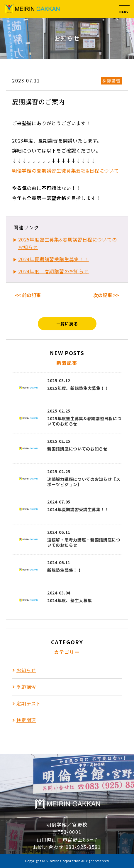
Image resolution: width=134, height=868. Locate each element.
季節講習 (111, 81)
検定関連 (26, 720)
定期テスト (29, 703)
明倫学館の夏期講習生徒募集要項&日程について (66, 170)
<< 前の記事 (28, 295)
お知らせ (26, 670)
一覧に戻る (67, 324)
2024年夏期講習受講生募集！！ (54, 259)
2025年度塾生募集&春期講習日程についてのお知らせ (68, 243)
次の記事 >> (106, 295)
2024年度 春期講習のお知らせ (54, 271)
